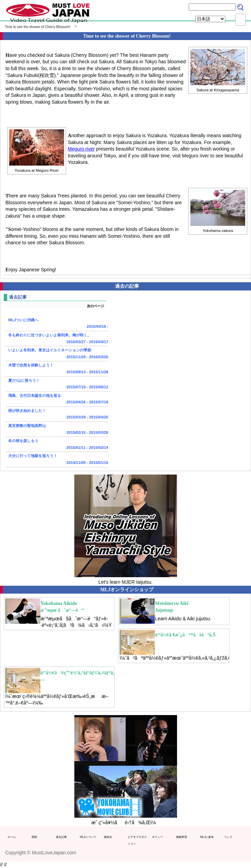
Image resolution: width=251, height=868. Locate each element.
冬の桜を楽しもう (57, 445)
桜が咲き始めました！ (57, 415)
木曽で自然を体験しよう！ (57, 369)
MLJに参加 (207, 837)
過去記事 (61, 837)
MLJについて (88, 837)
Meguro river (81, 149)
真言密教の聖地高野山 (57, 430)
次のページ (96, 306)
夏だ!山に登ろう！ (57, 385)
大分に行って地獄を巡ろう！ (57, 460)
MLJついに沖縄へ (57, 324)
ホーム (12, 837)
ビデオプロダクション (137, 840)
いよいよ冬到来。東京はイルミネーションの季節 (57, 354)
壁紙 (34, 837)
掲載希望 (181, 837)
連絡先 (108, 837)
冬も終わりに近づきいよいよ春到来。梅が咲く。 (57, 339)
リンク (228, 837)
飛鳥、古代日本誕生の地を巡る (57, 400)
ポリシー (158, 837)
